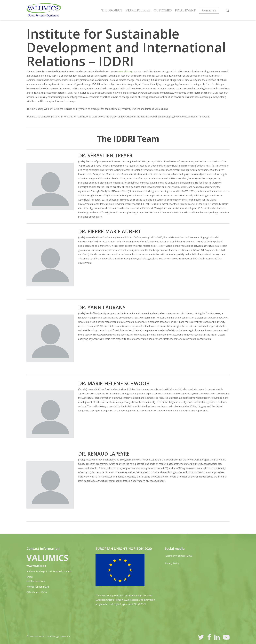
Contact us (209, 10)
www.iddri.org (125, 71)
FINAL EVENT (185, 10)
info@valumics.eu (36, 581)
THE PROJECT (112, 10)
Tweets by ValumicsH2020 (178, 556)
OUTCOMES (163, 10)
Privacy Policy (172, 563)
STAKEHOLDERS (138, 10)
